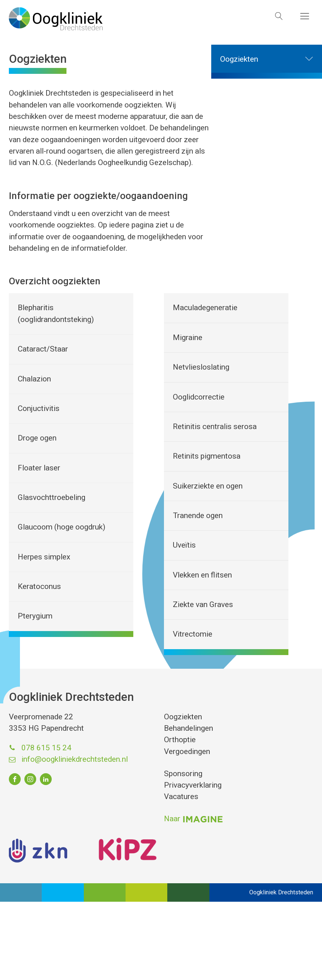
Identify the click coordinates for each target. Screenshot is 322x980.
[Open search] (279, 16)
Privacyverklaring (193, 785)
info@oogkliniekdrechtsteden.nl (75, 759)
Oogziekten (271, 59)
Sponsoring (183, 774)
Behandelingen (189, 728)
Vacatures (181, 796)
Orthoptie (180, 740)
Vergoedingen (187, 751)
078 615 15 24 (46, 748)
